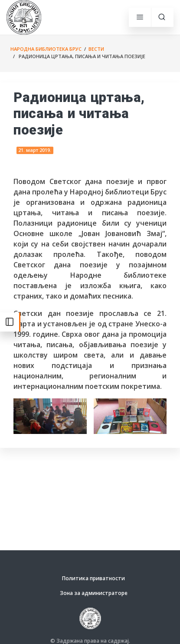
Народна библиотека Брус (46, 49)
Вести (96, 49)
